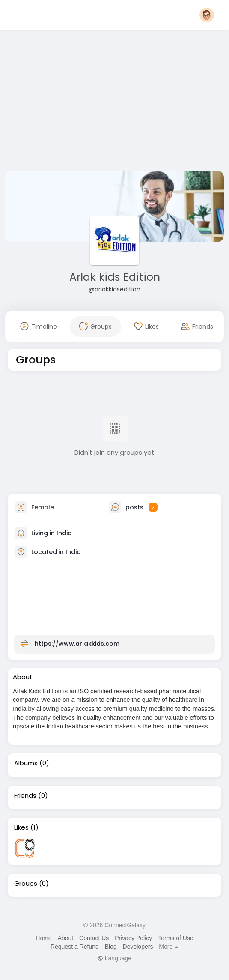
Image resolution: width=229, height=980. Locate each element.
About (66, 938)
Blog (111, 947)
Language (114, 958)
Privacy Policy (133, 938)
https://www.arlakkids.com (77, 643)
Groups (26, 884)
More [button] (169, 947)
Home (43, 938)
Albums (26, 763)
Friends (25, 796)
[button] (207, 15)
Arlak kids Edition (115, 277)
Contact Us (94, 938)
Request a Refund (75, 947)
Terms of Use (175, 938)
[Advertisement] (115, 102)
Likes (21, 827)
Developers (138, 947)
